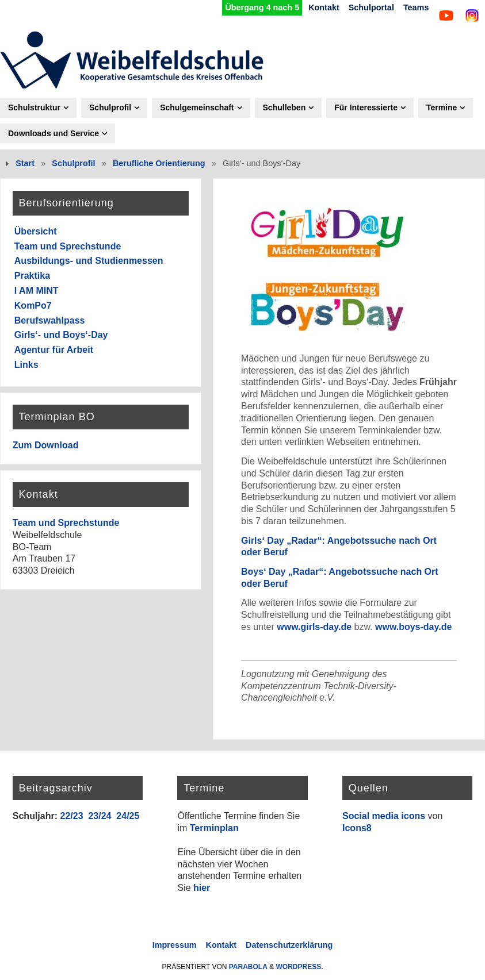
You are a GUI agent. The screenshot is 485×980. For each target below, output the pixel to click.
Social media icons (384, 816)
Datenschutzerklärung (289, 945)
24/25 (128, 816)
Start (25, 163)
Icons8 (357, 828)
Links (26, 365)
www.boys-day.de (413, 627)
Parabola (248, 967)
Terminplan (214, 828)
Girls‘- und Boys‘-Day (61, 335)
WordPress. (300, 967)
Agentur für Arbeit (54, 350)
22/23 (71, 816)
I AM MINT (37, 291)
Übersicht (36, 231)
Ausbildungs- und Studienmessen (89, 261)
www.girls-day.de (314, 627)
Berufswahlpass (50, 320)
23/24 (100, 816)
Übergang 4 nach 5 (262, 7)
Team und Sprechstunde (68, 246)
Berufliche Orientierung (159, 163)
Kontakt (324, 7)
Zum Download (46, 445)
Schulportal (371, 7)
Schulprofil (73, 163)
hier (202, 888)
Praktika (32, 276)
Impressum (175, 945)
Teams (416, 7)
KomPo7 (33, 305)
